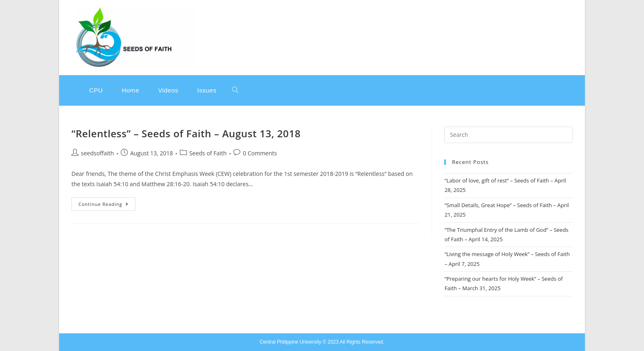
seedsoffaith (97, 153)
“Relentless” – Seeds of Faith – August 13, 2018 (186, 133)
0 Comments (260, 153)
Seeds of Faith (208, 153)
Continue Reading (107, 202)
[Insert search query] (508, 135)
